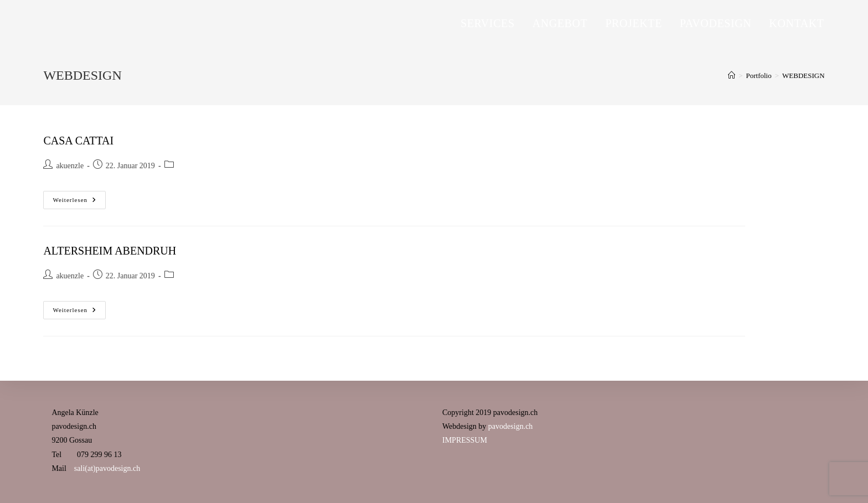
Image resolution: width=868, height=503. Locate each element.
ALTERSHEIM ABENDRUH (110, 251)
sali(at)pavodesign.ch (107, 468)
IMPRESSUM (465, 440)
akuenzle (70, 166)
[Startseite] (732, 76)
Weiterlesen (79, 203)
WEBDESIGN (804, 76)
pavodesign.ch (510, 426)
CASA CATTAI (78, 141)
